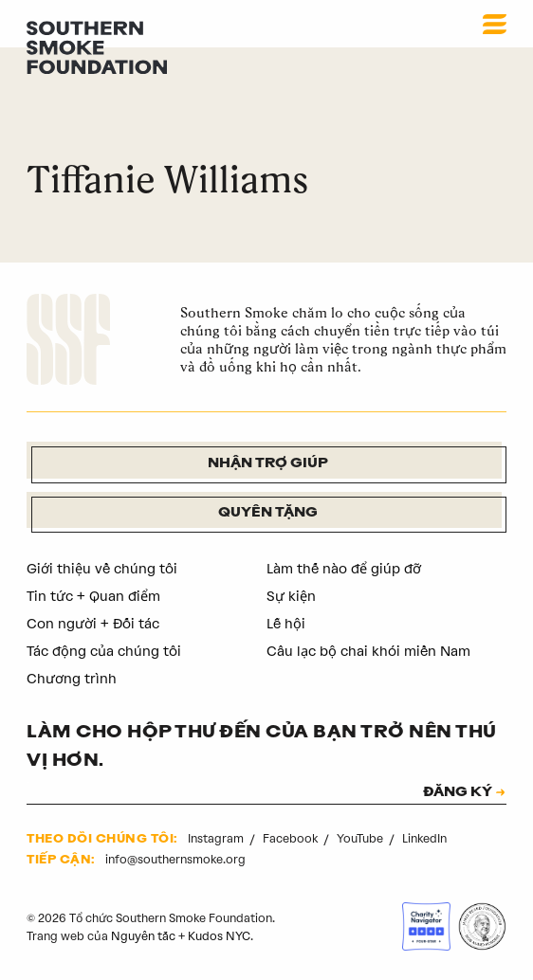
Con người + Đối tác (93, 624)
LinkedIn (424, 838)
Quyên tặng (268, 513)
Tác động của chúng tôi (104, 651)
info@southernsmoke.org (175, 859)
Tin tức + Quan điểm (93, 596)
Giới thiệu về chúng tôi (102, 569)
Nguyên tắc (143, 936)
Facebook (292, 838)
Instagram (217, 838)
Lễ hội (286, 624)
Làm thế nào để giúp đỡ (344, 569)
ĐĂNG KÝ (458, 793)
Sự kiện (291, 596)
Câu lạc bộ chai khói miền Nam (368, 651)
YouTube (361, 838)
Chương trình (72, 679)
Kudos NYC (219, 936)
